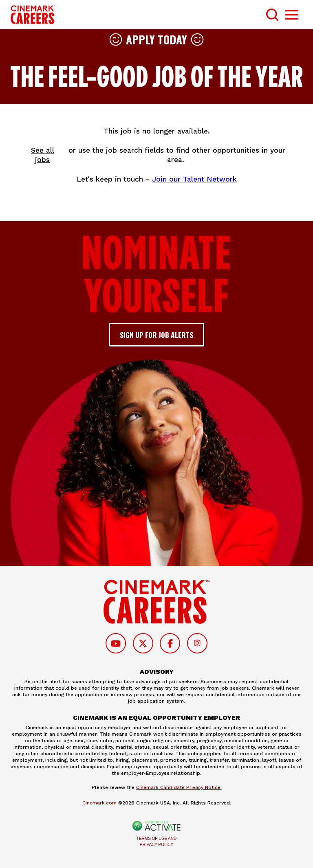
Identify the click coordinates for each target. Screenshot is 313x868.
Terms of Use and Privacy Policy (156, 842)
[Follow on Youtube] (116, 643)
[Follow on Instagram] (197, 643)
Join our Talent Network (194, 179)
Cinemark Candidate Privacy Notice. (179, 787)
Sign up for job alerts (156, 335)
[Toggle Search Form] (272, 15)
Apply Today (156, 39)
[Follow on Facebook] (170, 643)
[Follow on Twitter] (143, 643)
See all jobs (43, 155)
